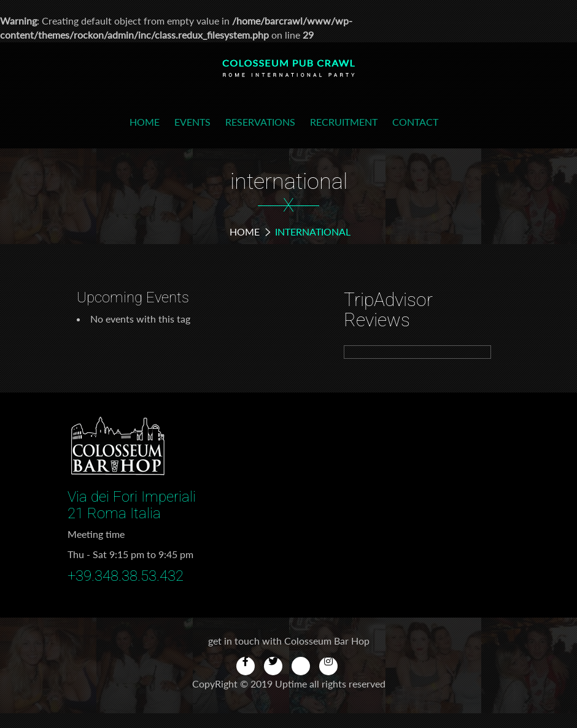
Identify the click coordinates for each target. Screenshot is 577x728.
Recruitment (344, 122)
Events (192, 122)
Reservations (260, 122)
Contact (415, 122)
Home (145, 122)
